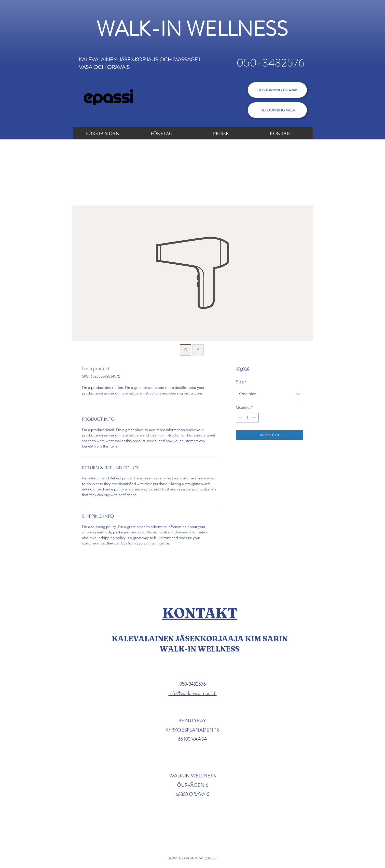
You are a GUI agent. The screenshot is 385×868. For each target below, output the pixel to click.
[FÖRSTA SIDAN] (103, 133)
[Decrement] (240, 418)
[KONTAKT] (282, 133)
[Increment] (254, 418)
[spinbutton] (247, 418)
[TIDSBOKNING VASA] (277, 110)
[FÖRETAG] (162, 133)
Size (241, 382)
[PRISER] (221, 133)
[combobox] (269, 394)
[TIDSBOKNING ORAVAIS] (277, 90)
